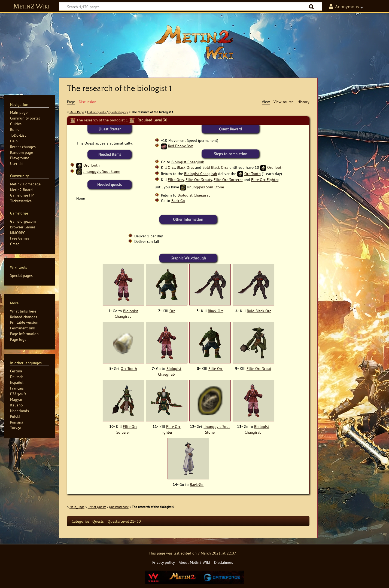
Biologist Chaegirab (188, 162)
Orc (172, 311)
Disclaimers (224, 562)
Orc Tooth (92, 165)
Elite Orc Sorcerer (228, 180)
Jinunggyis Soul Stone (102, 171)
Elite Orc (216, 369)
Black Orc (216, 311)
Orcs (171, 167)
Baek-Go (178, 200)
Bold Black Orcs (215, 167)
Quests (98, 521)
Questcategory (118, 112)
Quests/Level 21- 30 (124, 521)
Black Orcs (185, 167)
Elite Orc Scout (259, 369)
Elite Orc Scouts (199, 180)
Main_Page (77, 507)
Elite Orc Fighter (265, 180)
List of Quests (96, 112)
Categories (80, 521)
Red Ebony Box (180, 146)
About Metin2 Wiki (194, 562)
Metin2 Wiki (31, 7)
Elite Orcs (176, 180)
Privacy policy (164, 562)
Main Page (77, 112)
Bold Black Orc (259, 311)
